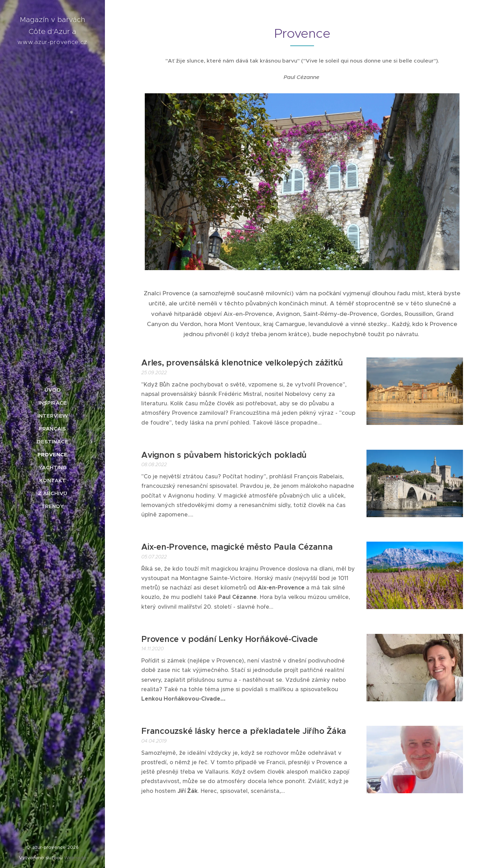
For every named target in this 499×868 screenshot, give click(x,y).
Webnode (75, 858)
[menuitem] (52, 390)
